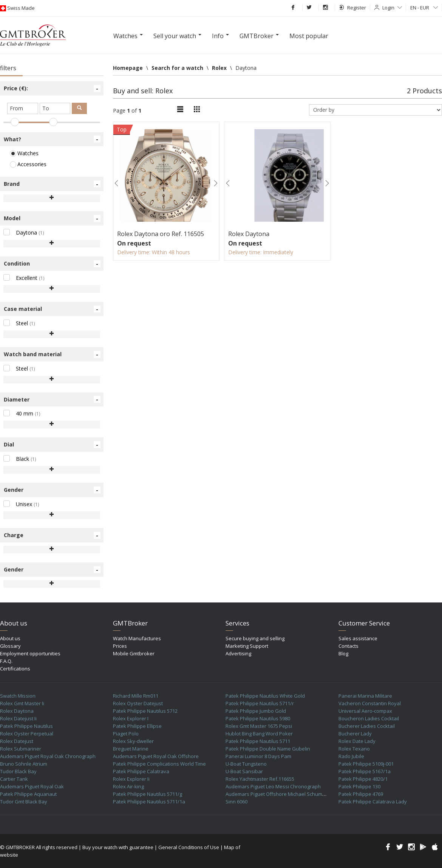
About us (10, 638)
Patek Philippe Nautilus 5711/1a (149, 802)
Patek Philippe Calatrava (141, 771)
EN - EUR (424, 8)
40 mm (22, 413)
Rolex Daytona (17, 711)
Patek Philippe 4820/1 (363, 779)
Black (20, 459)
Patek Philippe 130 (359, 786)
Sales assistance (358, 638)
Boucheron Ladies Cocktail (369, 718)
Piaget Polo (126, 734)
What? (52, 139)
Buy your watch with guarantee (118, 847)
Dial (52, 445)
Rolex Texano (354, 749)
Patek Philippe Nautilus (26, 726)
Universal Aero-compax (365, 711)
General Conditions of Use (189, 847)
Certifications (15, 669)
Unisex (21, 504)
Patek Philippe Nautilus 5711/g (148, 794)
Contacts (348, 646)
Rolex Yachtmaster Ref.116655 (260, 779)
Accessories (28, 164)
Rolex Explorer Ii (131, 779)
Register (353, 8)
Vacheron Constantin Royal (370, 703)
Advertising (238, 653)
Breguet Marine (131, 749)
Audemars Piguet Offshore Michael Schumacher (280, 794)
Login (392, 8)
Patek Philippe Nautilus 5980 (258, 718)
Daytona (24, 232)
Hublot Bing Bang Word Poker (259, 734)
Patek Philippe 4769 (361, 794)
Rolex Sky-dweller (133, 741)
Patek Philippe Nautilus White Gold (265, 696)
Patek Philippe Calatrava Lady (373, 802)
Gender (52, 490)
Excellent (24, 278)
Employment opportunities (30, 653)
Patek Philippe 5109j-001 (366, 764)
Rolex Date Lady (357, 741)
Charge (52, 535)
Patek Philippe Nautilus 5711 (258, 741)
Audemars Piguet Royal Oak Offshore (156, 756)
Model (52, 218)
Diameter (52, 399)
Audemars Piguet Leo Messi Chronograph (273, 786)
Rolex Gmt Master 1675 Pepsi (259, 726)
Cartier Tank (14, 779)
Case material (52, 309)
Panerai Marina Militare (365, 696)
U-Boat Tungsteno (246, 764)
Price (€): (52, 88)
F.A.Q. (6, 661)
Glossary (10, 646)
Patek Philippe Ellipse (137, 726)
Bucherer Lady (355, 734)
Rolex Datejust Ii (18, 718)
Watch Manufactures (137, 638)
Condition (52, 264)
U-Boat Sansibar (244, 771)
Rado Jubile (351, 756)
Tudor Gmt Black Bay (24, 802)
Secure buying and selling (255, 638)
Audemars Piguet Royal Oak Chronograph (48, 756)
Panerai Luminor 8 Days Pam (258, 756)
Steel (19, 323)
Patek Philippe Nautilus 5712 (145, 711)
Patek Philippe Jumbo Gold (256, 711)
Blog (343, 653)
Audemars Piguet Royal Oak (32, 786)
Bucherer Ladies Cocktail (367, 726)
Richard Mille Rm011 (136, 696)
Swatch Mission (18, 696)
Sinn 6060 (236, 802)
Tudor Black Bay (18, 771)
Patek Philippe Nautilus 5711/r (260, 703)
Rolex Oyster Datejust (138, 703)
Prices (120, 646)
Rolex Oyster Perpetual (27, 734)
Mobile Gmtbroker (134, 653)
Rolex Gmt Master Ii (22, 703)
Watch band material (52, 354)
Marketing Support (247, 646)
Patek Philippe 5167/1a (365, 771)
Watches (24, 153)
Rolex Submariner (21, 749)
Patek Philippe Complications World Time (159, 764)
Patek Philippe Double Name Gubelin (268, 749)
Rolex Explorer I (131, 718)
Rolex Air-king (128, 786)
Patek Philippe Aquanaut (28, 794)
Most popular (309, 36)
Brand (52, 184)
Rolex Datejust (17, 741)
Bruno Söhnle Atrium (24, 764)
